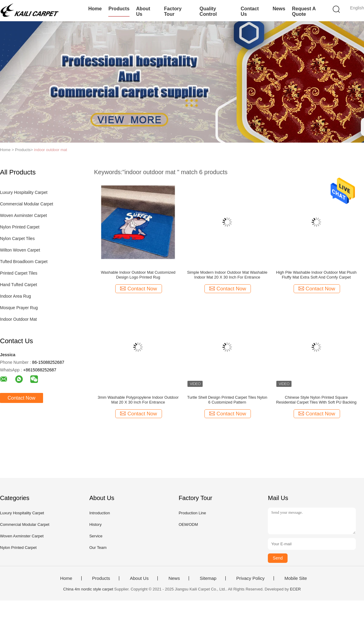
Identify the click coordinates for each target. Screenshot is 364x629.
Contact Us (250, 11)
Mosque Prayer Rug (19, 308)
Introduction (99, 513)
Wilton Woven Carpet (20, 250)
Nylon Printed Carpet (20, 227)
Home (95, 9)
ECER (295, 589)
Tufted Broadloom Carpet (24, 262)
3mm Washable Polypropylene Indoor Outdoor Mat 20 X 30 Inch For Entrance (138, 400)
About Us (143, 11)
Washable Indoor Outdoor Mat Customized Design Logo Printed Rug (138, 275)
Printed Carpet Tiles (19, 273)
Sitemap (208, 578)
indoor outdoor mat (51, 150)
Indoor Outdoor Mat (18, 319)
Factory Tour (173, 11)
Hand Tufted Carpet (19, 285)
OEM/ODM (188, 524)
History (95, 524)
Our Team (98, 548)
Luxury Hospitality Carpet (24, 192)
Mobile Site (296, 578)
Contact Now (22, 398)
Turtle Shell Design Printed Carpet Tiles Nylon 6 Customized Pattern (227, 400)
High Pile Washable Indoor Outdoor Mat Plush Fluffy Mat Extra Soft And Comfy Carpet (316, 275)
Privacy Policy (250, 578)
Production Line (192, 513)
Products (119, 9)
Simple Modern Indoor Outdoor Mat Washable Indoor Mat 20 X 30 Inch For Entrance (227, 275)
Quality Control (208, 11)
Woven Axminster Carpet (24, 215)
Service (96, 536)
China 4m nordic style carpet (88, 589)
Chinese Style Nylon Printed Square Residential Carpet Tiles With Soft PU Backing (316, 400)
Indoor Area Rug (15, 296)
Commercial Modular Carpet (27, 204)
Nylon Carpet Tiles (17, 238)
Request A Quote (304, 11)
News (279, 9)
